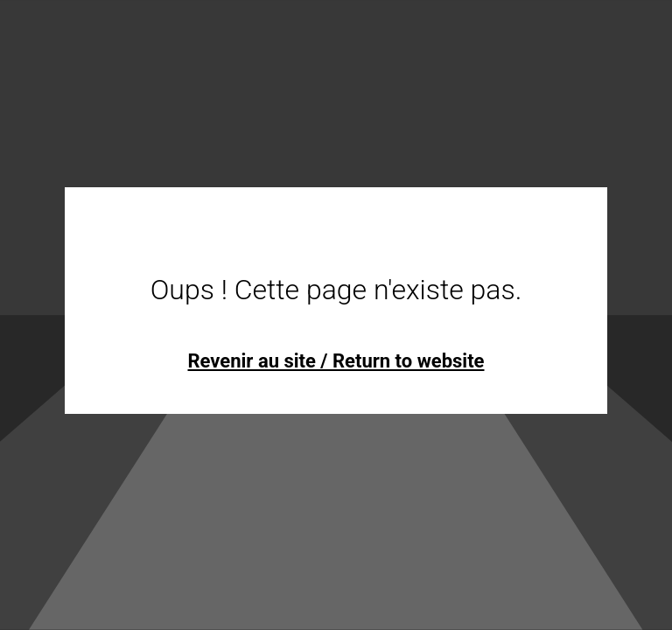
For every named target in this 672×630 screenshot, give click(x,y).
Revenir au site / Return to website (336, 361)
